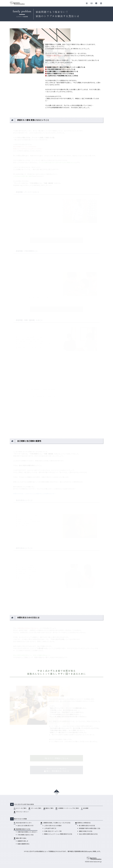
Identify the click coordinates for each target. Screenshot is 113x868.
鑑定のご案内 (48, 808)
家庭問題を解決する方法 (22, 829)
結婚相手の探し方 (22, 841)
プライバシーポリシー (21, 812)
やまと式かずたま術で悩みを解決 (22, 804)
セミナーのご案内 (20, 808)
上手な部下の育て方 (49, 828)
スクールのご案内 (35, 808)
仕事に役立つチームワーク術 (52, 831)
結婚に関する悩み (20, 838)
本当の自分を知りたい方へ (23, 823)
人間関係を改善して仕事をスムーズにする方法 (55, 823)
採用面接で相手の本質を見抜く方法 (89, 828)
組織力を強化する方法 (85, 831)
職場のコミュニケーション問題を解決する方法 (57, 834)
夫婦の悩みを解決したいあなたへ (26, 832)
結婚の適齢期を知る (22, 844)
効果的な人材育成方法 (83, 823)
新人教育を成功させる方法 (86, 826)
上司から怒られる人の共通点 (52, 826)
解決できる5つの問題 (19, 819)
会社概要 (85, 808)
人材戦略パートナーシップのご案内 (67, 808)
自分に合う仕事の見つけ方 (24, 826)
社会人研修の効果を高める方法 (87, 834)
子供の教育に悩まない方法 (24, 835)
